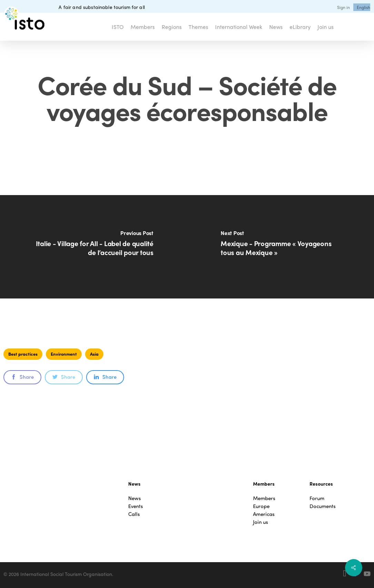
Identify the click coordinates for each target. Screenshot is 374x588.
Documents (323, 506)
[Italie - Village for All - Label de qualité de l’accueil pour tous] (94, 247)
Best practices (23, 354)
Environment (64, 354)
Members (264, 498)
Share (22, 377)
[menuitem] (363, 7)
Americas (264, 514)
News (135, 498)
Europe (261, 506)
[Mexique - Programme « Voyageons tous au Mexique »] (281, 247)
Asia (94, 354)
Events (136, 506)
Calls (134, 514)
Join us (261, 522)
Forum (317, 498)
